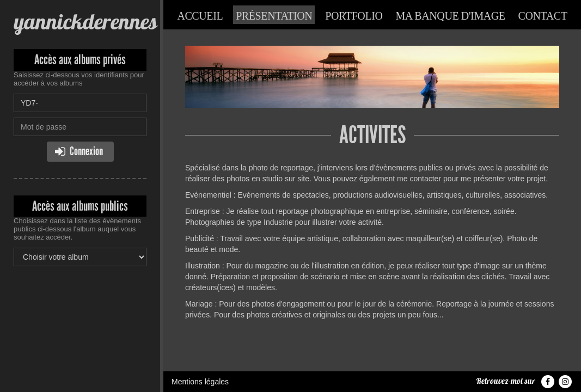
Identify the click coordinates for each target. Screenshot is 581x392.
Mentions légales (200, 382)
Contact (543, 16)
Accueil (200, 16)
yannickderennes (85, 22)
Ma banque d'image (450, 16)
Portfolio (354, 16)
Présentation (274, 16)
